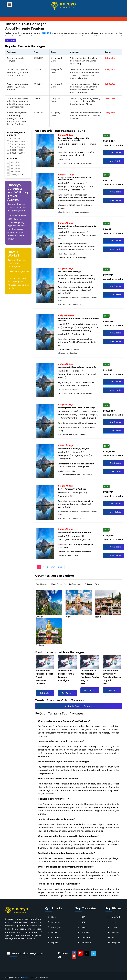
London (115, 932)
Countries (56, 938)
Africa (98, 584)
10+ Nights (15, 174)
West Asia (56, 584)
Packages (56, 927)
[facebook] (74, 953)
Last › (61, 567)
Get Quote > (45, 693)
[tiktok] (87, 953)
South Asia (42, 584)
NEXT (53, 567)
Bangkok (116, 943)
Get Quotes (110, 58)
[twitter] (93, 953)
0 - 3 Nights (15, 162)
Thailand (86, 938)
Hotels (54, 932)
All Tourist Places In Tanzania (79, 706)
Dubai (114, 927)
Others (88, 584)
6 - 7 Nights (15, 168)
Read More (10, 40)
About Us (56, 922)
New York (116, 917)
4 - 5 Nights (15, 165)
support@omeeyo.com (28, 953)
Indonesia (86, 943)
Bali (113, 938)
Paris (114, 922)
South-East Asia (73, 584)
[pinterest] (74, 956)
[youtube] (80, 953)
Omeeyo (26, 977)
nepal (98, 617)
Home (54, 917)
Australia (86, 932)
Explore (55, 943)
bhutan (39, 617)
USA (83, 922)
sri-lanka (41, 645)
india (68, 617)
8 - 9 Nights (15, 171)
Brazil (84, 927)
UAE (83, 917)
